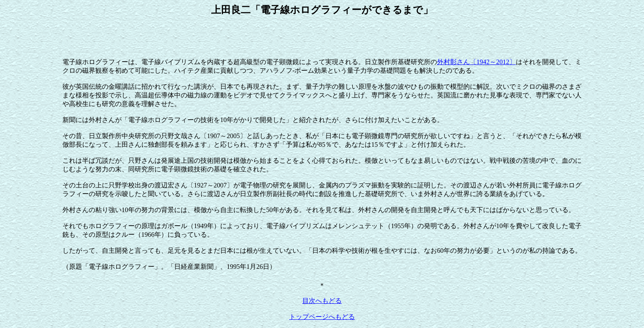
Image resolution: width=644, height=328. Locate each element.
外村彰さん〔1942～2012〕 (476, 62)
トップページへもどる (322, 317)
